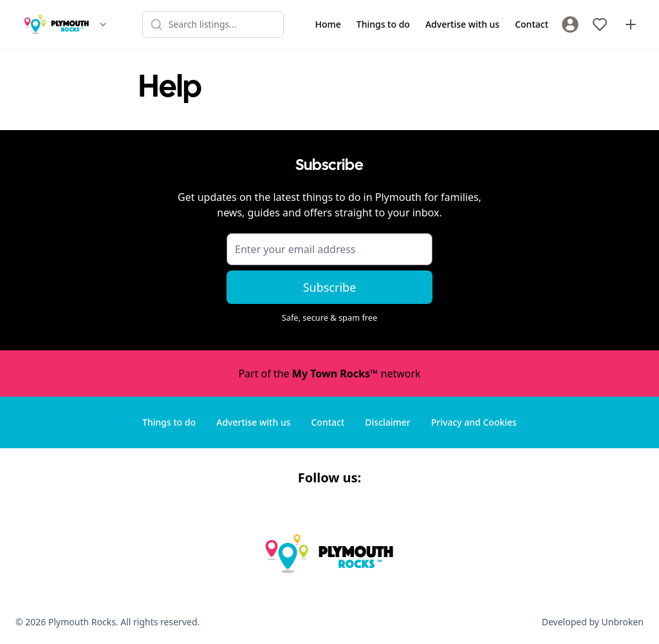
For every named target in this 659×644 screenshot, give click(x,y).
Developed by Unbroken (593, 622)
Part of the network (329, 374)
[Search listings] (213, 24)
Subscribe (330, 287)
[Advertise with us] (631, 24)
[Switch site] (103, 24)
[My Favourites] (600, 24)
